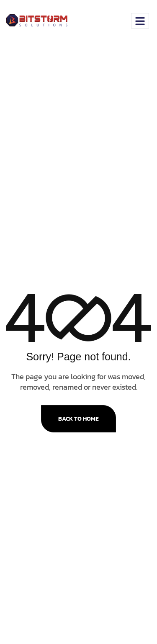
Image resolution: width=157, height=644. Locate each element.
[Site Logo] (39, 20)
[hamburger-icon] (140, 21)
